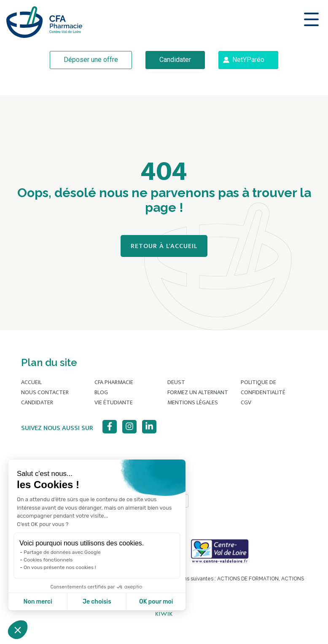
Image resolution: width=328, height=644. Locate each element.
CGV (246, 402)
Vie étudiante (114, 402)
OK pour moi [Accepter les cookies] (156, 602)
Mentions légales (193, 402)
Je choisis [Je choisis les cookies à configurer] (97, 602)
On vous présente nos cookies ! (60, 567)
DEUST (176, 382)
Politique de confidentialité (263, 387)
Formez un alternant (198, 392)
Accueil (31, 382)
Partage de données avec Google (62, 552)
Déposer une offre (91, 60)
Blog (101, 392)
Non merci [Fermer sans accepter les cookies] (38, 602)
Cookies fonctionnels (48, 560)
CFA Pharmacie (114, 382)
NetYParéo (248, 60)
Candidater (175, 60)
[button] (18, 630)
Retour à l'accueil (164, 246)
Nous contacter (45, 392)
